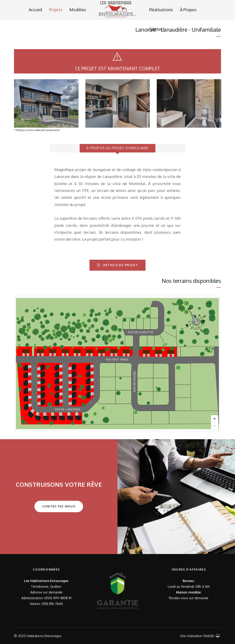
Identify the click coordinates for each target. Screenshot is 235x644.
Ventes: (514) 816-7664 (46, 604)
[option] (46, 103)
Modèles (78, 10)
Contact (157, 29)
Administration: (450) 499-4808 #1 (46, 598)
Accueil (35, 10)
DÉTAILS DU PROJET (117, 265)
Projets (56, 10)
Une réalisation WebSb (200, 636)
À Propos (188, 10)
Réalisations (161, 10)
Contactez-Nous (59, 506)
